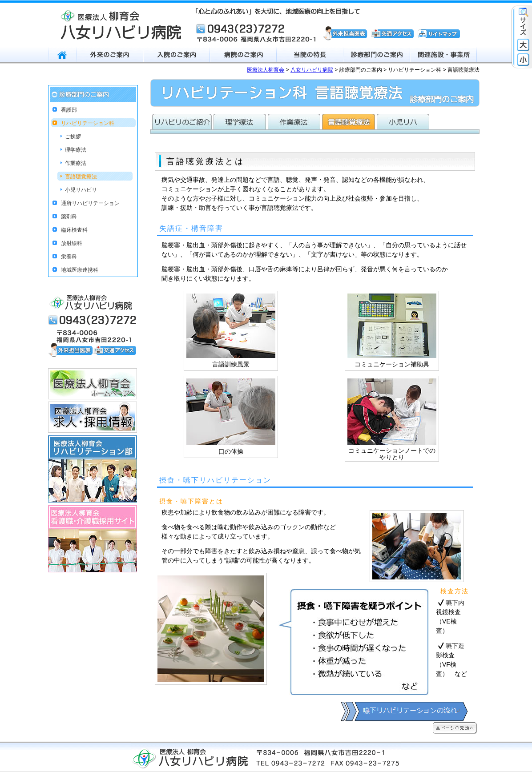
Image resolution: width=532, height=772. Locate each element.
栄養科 (69, 257)
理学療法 (76, 150)
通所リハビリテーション (90, 203)
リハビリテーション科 (88, 123)
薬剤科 (69, 217)
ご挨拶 (73, 137)
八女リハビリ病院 (312, 70)
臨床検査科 (74, 230)
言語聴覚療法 (81, 177)
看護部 (69, 110)
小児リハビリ (81, 190)
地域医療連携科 (80, 270)
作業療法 (76, 163)
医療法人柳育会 (266, 70)
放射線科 (72, 243)
